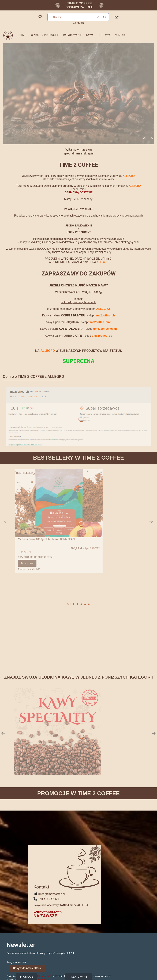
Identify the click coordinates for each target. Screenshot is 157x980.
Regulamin (44, 976)
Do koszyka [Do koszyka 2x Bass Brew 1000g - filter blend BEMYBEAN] (27, 563)
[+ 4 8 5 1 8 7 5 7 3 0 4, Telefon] (46, 899)
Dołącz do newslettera (27, 968)
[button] (105, 17)
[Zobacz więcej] (57, 731)
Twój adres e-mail (16, 962)
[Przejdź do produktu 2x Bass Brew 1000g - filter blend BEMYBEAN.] (59, 503)
